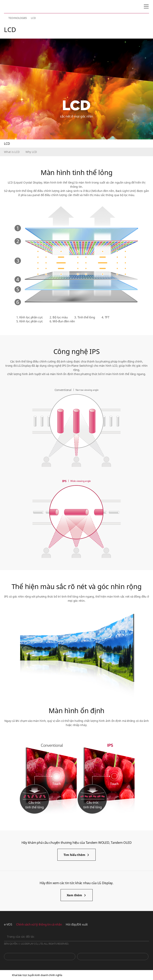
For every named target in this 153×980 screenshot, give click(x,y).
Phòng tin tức (113, 957)
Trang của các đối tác (21, 937)
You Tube (40, 957)
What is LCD (12, 152)
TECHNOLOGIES (18, 18)
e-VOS (8, 924)
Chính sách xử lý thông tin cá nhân (39, 924)
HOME (6, 18)
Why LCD (31, 152)
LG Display (21, 7)
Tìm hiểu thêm (74, 855)
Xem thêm (74, 895)
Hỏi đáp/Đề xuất (77, 924)
